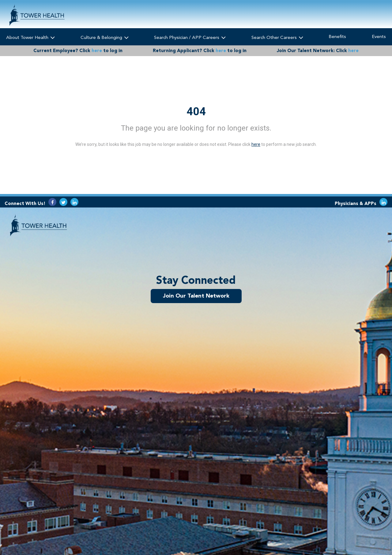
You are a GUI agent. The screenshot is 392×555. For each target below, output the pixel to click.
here (97, 51)
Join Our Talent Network (196, 296)
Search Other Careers (277, 37)
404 (196, 112)
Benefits (337, 36)
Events (379, 36)
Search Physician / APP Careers (190, 37)
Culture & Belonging (105, 37)
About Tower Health (30, 37)
